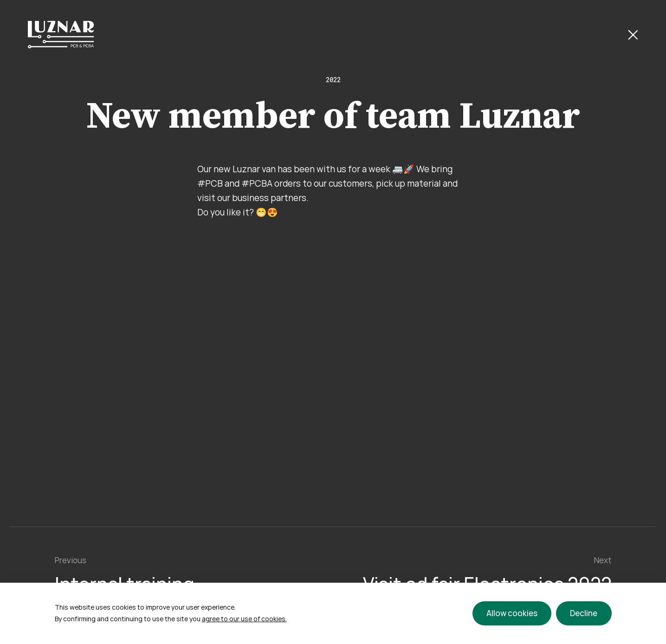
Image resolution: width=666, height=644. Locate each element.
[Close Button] (633, 35)
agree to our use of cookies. (244, 619)
